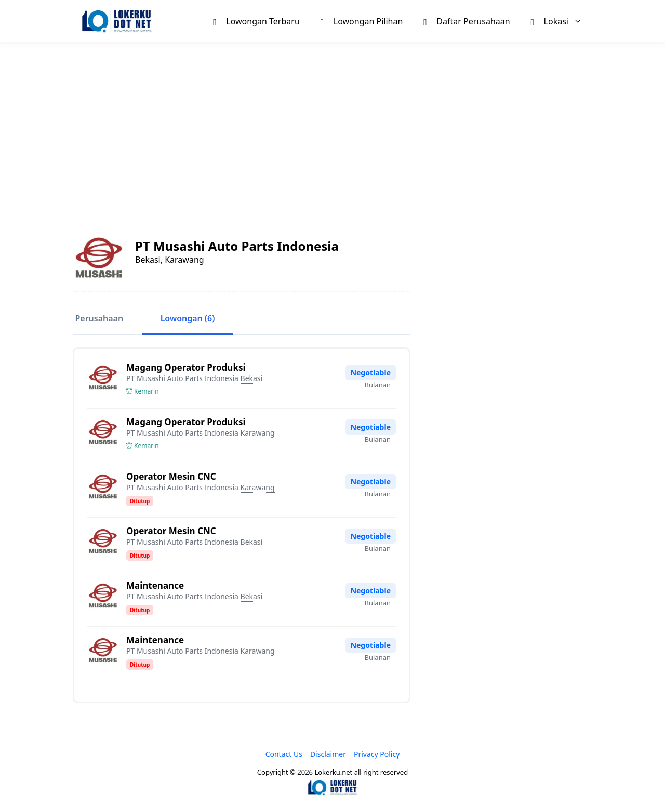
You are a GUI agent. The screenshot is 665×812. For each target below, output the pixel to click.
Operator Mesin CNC (171, 476)
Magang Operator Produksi (186, 367)
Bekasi (252, 378)
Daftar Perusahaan (467, 21)
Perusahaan (97, 319)
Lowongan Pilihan (362, 21)
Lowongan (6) (182, 319)
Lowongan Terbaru (256, 21)
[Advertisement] (332, 128)
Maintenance (155, 585)
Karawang (258, 433)
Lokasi (562, 21)
